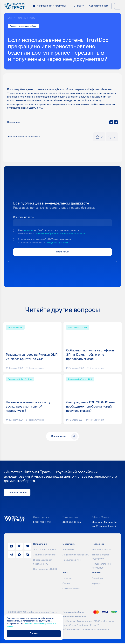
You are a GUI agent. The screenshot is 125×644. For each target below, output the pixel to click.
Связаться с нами (99, 6)
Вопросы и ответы (28, 18)
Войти (81, 6)
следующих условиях (60, 243)
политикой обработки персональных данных (61, 234)
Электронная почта (24, 218)
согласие (29, 231)
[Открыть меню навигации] (118, 6)
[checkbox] (15, 231)
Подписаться (63, 253)
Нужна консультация (19, 493)
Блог (10, 18)
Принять (35, 633)
